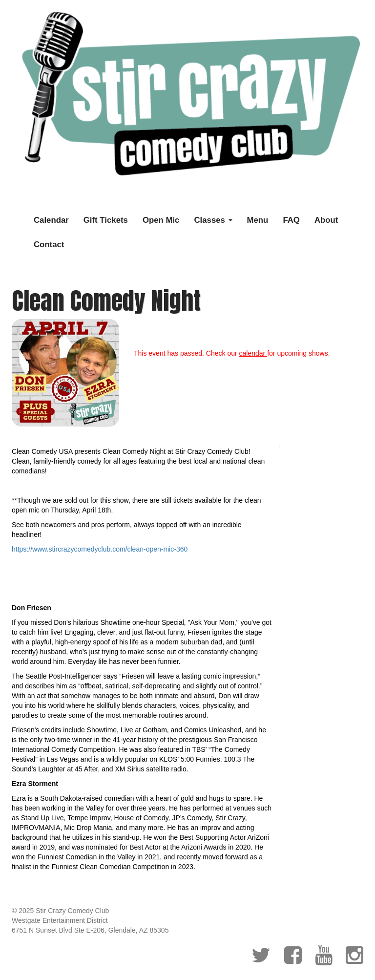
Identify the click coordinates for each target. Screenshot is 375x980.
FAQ (291, 220)
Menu (258, 220)
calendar (253, 353)
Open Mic (161, 220)
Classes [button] (213, 220)
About (326, 220)
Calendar (51, 220)
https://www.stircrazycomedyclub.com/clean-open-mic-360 (100, 549)
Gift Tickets (106, 220)
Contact (49, 245)
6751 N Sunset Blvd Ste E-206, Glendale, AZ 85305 (90, 930)
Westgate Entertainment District (60, 920)
